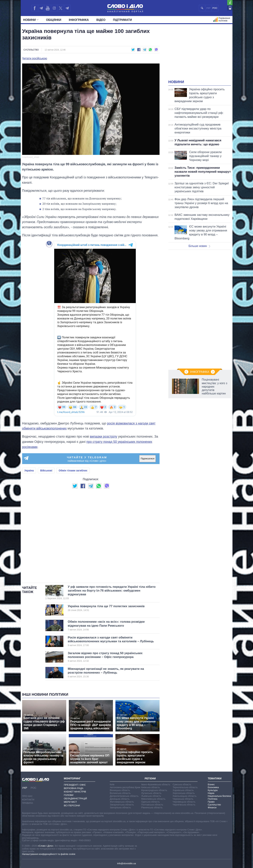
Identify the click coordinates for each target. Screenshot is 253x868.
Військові (46, 471)
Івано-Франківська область (156, 784)
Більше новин (199, 246)
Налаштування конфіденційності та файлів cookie (49, 854)
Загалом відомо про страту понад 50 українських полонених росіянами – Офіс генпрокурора (108, 657)
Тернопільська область (185, 787)
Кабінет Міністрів (75, 792)
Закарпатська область (122, 805)
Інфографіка (79, 20)
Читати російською (35, 58)
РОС (215, 8)
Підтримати (123, 20)
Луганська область (151, 793)
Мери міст (70, 802)
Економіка (213, 787)
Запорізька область (120, 807)
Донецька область (120, 799)
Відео (101, 20)
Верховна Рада (74, 788)
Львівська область (151, 796)
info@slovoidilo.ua (126, 863)
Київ (112, 784)
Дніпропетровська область (124, 796)
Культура (213, 790)
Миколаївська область (153, 799)
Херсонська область (184, 793)
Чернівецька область (184, 802)
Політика (213, 799)
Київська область (150, 787)
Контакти (28, 800)
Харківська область (183, 790)
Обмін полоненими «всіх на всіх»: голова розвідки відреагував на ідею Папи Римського (108, 626)
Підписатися (147, 459)
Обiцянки (54, 20)
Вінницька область (120, 790)
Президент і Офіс (75, 785)
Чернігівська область (184, 805)
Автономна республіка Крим (125, 787)
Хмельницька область (185, 796)
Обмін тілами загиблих (73, 471)
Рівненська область (152, 807)
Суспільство (31, 50)
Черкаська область (183, 799)
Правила (28, 803)
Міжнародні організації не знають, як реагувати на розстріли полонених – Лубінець (108, 673)
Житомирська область (122, 802)
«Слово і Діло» (46, 846)
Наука (211, 793)
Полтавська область (152, 805)
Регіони (150, 778)
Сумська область (182, 784)
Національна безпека (219, 796)
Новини (31, 20)
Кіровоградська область (154, 790)
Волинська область (120, 793)
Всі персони (72, 805)
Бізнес (211, 784)
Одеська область (150, 802)
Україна (29, 471)
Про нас (27, 796)
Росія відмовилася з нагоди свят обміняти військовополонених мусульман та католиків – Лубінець (111, 641)
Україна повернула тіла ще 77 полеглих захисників (108, 608)
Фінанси (212, 807)
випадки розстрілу (103, 437)
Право (211, 802)
